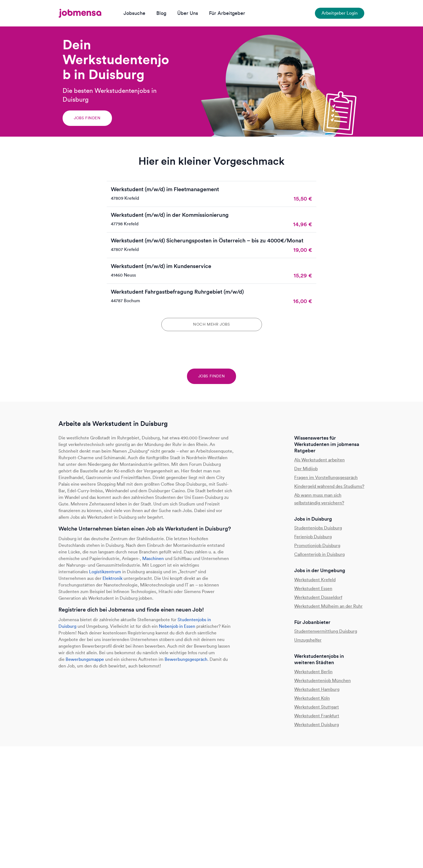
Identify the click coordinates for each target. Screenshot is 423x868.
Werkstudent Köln (312, 698)
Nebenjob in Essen (177, 626)
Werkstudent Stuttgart (317, 707)
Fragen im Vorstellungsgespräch (326, 478)
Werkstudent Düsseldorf (318, 597)
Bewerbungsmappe (85, 659)
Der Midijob (306, 469)
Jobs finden (87, 118)
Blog (161, 13)
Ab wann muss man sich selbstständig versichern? (319, 499)
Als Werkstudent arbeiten (319, 460)
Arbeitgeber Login (340, 13)
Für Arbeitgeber (227, 13)
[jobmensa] (80, 13)
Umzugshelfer (308, 640)
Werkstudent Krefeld (315, 580)
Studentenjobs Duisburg (318, 528)
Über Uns (188, 13)
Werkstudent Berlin (313, 672)
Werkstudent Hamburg (317, 689)
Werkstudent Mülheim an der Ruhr (328, 606)
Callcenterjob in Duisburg (319, 554)
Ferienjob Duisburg (313, 537)
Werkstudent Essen (313, 589)
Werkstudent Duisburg (317, 725)
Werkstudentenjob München (322, 681)
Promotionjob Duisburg (317, 546)
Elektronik (113, 578)
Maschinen (153, 559)
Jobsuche (134, 13)
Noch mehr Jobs (211, 324)
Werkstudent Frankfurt (317, 716)
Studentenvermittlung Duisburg (326, 631)
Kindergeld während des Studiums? (329, 486)
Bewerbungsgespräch (186, 659)
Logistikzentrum (105, 572)
